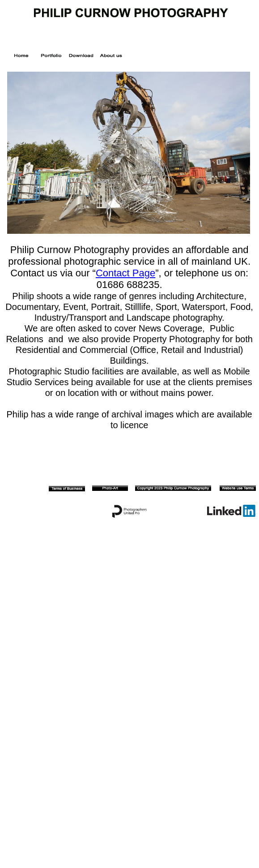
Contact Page (125, 273)
